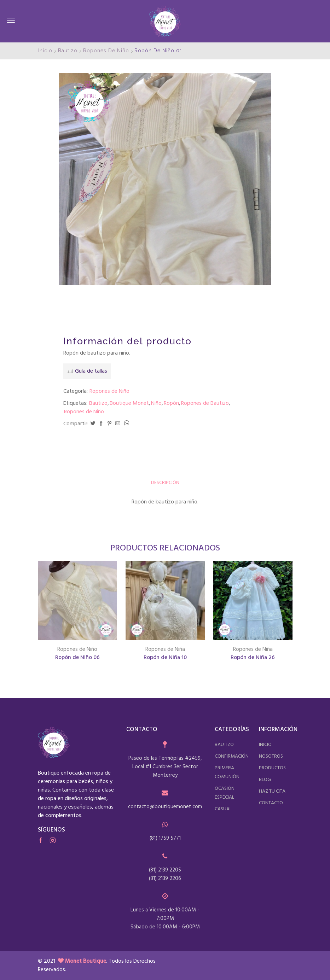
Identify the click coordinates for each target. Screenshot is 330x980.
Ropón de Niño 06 (77, 658)
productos (272, 768)
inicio (265, 745)
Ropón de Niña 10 (165, 658)
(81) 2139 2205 (165, 870)
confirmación (232, 756)
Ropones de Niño (106, 51)
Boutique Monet (129, 403)
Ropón (171, 403)
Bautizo (68, 51)
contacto (271, 803)
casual (223, 809)
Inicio (45, 51)
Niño (156, 403)
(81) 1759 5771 (165, 838)
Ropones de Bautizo (205, 403)
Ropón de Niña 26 (253, 658)
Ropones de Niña (165, 649)
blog (265, 780)
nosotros (271, 756)
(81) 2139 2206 (165, 879)
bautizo (224, 745)
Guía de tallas (91, 371)
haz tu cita (272, 791)
